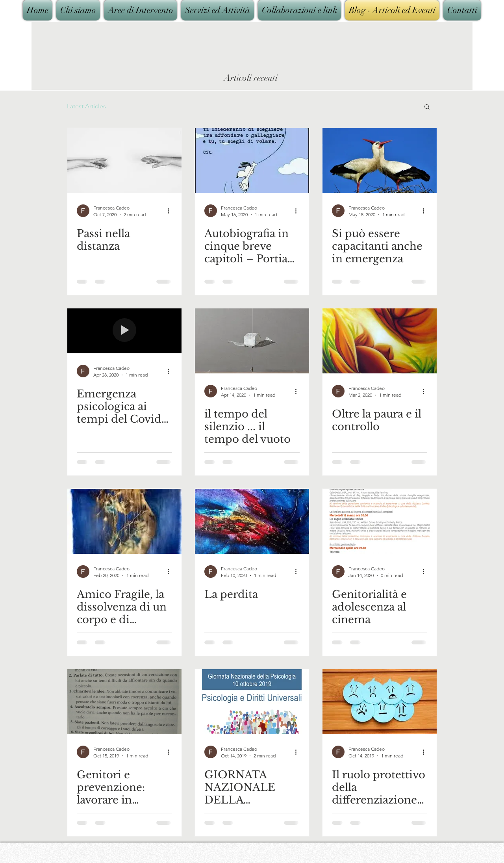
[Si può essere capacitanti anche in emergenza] (380, 161)
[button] (427, 107)
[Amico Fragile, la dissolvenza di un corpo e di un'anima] (124, 521)
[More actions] (171, 211)
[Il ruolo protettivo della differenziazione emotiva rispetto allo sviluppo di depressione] (380, 702)
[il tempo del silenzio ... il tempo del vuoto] (252, 341)
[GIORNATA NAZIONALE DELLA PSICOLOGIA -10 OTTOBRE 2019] (252, 702)
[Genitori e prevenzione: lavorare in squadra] (124, 702)
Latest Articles (86, 106)
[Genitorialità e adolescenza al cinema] (380, 521)
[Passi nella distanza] (124, 161)
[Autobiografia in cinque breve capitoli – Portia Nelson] (252, 161)
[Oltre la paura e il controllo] (380, 341)
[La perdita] (252, 521)
